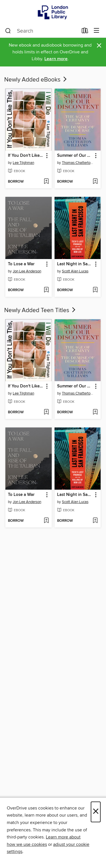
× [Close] (96, 812)
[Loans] (85, 32)
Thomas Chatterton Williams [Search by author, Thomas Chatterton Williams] (78, 163)
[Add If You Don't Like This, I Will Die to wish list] (46, 182)
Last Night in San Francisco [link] (75, 264)
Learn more (56, 59)
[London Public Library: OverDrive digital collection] (53, 12)
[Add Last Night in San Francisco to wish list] (95, 290)
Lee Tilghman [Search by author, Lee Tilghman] (23, 163)
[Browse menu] (97, 31)
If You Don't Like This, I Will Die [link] (26, 156)
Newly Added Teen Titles (40, 310)
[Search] (8, 31)
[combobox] (42, 31)
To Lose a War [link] (21, 264)
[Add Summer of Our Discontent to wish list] (95, 182)
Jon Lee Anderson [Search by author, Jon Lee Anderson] (27, 271)
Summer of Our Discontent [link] (75, 156)
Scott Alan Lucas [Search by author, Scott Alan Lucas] (75, 271)
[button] (46, 156)
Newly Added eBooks (36, 80)
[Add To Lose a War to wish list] (46, 290)
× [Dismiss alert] (99, 46)
